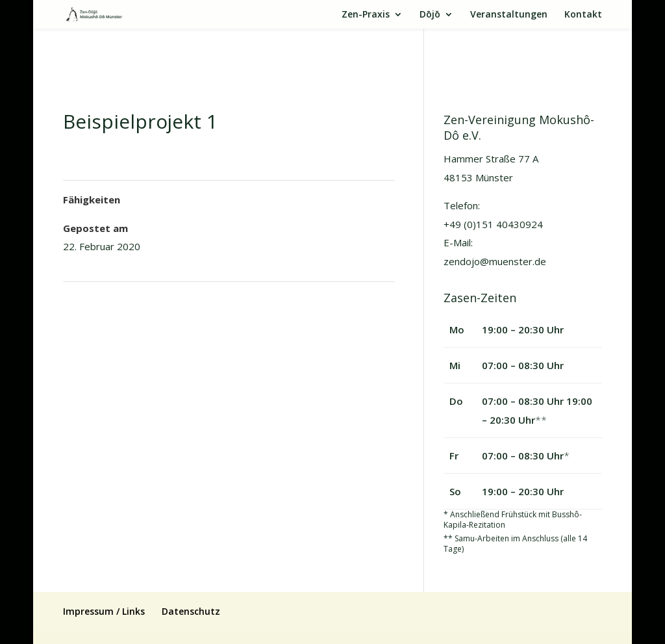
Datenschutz (191, 611)
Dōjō (430, 15)
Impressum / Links (104, 611)
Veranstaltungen (509, 15)
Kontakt (583, 15)
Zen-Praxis (366, 15)
